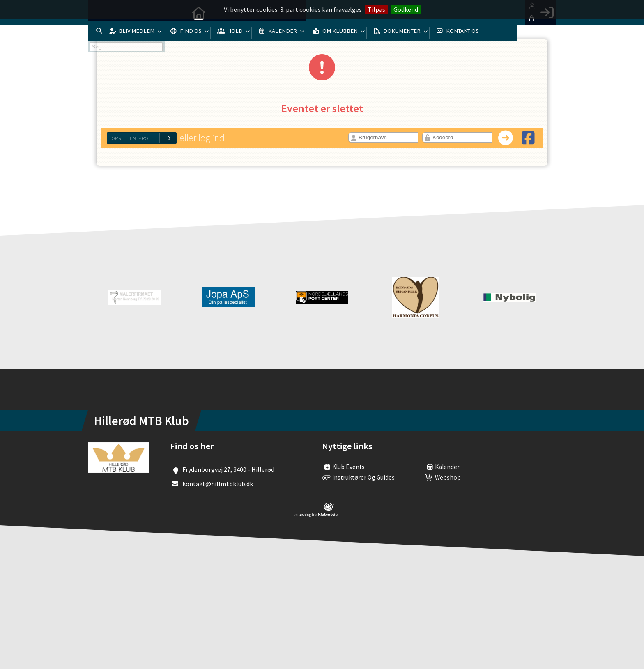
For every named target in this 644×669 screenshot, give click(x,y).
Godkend (406, 9)
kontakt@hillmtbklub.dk (218, 484)
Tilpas (376, 9)
